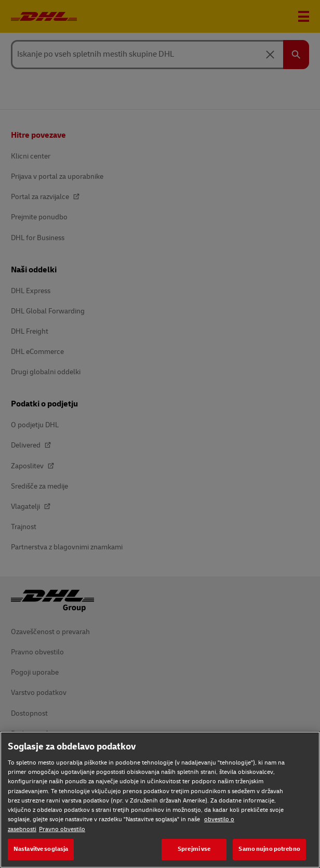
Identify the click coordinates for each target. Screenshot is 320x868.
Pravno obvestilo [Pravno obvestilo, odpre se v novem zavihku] (62, 829)
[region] (160, 800)
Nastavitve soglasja (41, 849)
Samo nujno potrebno (269, 849)
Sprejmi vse (194, 849)
